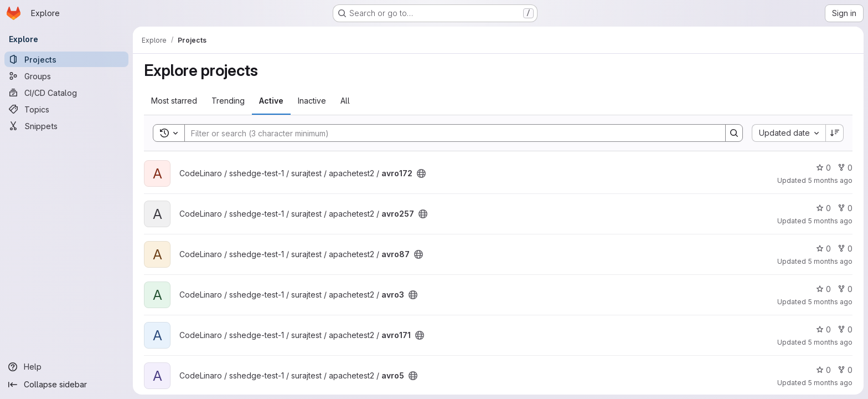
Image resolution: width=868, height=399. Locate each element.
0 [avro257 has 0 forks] (845, 208)
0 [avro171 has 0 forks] (845, 329)
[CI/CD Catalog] (66, 93)
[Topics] (66, 109)
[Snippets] (66, 126)
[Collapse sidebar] (66, 385)
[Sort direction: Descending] (835, 133)
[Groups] (66, 76)
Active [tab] (271, 101)
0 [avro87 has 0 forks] (845, 249)
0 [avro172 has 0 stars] (823, 168)
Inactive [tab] (312, 101)
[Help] (66, 367)
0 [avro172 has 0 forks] (845, 168)
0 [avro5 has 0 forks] (845, 370)
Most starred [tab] (174, 101)
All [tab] (345, 101)
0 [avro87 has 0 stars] (823, 249)
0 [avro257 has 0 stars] (823, 208)
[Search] (449, 133)
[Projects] (66, 59)
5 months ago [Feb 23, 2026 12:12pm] (830, 180)
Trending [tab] (228, 101)
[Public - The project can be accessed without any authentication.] (421, 173)
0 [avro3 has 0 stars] (823, 289)
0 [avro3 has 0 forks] (845, 289)
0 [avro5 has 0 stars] (823, 370)
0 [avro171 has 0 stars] (823, 329)
